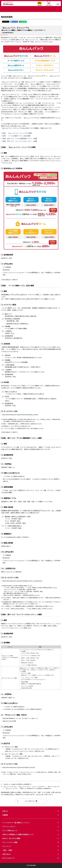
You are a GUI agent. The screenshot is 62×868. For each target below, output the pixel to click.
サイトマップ (6, 846)
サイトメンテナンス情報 (31, 842)
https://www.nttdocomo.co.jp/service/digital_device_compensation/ (22, 581)
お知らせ (5, 811)
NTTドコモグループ (31, 858)
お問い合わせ (6, 854)
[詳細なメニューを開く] (58, 4)
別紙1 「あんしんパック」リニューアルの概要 (17, 133)
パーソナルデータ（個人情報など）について (16, 823)
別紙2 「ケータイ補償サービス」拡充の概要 (16, 136)
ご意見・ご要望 (7, 850)
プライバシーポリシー (9, 827)
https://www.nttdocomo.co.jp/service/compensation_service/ (20, 415)
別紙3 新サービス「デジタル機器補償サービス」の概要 (20, 139)
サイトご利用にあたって (10, 831)
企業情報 (5, 815)
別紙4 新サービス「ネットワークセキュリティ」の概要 (20, 141)
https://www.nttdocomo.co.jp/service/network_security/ (19, 767)
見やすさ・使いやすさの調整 (11, 838)
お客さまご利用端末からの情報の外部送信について (18, 834)
